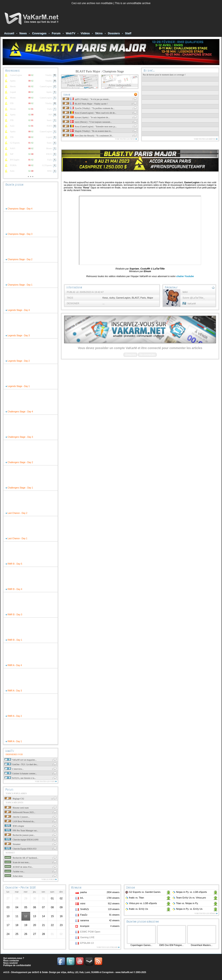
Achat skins (14, 876)
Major (150, 298)
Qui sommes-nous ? (14, 958)
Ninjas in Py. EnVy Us (187, 909)
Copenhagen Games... (141, 945)
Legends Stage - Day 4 (18, 310)
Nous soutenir (11, 963)
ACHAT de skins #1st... (19, 867)
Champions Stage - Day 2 (19, 259)
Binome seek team (17, 808)
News (23, 33)
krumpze (85, 926)
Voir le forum (49, 880)
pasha (83, 892)
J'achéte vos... (15, 871)
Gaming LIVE (87, 937)
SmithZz (85, 909)
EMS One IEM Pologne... (171, 945)
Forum (56, 33)
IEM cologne (14, 826)
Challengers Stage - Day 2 (19, 462)
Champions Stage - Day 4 (19, 209)
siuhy (112, 298)
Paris (143, 298)
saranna (85, 920)
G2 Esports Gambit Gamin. (143, 892)
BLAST (135, 298)
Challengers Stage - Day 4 (19, 412)
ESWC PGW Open (90, 932)
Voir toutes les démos (206, 914)
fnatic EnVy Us (137, 909)
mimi (83, 903)
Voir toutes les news (126, 139)
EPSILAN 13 (87, 943)
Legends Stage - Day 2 (18, 361)
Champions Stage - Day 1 (19, 285)
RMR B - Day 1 (14, 640)
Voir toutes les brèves (206, 139)
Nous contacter (11, 961)
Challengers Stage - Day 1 (19, 488)
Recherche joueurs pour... (20, 835)
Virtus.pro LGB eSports (141, 903)
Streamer (13, 844)
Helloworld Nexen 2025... (20, 812)
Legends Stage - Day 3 (18, 336)
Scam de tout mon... (17, 862)
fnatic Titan (135, 898)
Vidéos (85, 33)
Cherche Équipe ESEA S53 (20, 849)
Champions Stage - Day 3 (19, 234)
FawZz (84, 915)
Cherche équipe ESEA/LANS (21, 840)
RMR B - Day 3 (14, 615)
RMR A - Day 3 (14, 691)
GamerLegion (123, 298)
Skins (99, 33)
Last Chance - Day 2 (16, 513)
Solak (45, 972)
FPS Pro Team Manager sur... (21, 831)
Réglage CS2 (14, 799)
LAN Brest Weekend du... (20, 821)
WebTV (71, 33)
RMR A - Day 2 (14, 716)
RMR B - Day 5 (14, 564)
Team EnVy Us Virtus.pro (189, 898)
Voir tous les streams (108, 947)
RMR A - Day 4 (14, 665)
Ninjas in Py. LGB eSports (189, 892)
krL (82, 898)
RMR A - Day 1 (14, 741)
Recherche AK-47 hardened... (21, 858)
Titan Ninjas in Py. (185, 903)
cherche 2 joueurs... (17, 817)
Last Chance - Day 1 (16, 538)
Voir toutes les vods (46, 782)
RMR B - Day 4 (14, 589)
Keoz (105, 298)
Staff (128, 33)
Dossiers (114, 33)
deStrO (35, 972)
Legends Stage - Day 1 (18, 386)
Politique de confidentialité (17, 965)
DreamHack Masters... (202, 945)
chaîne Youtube (185, 276)
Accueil (9, 33)
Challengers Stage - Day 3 (19, 437)
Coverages (39, 33)
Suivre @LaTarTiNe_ (194, 298)
